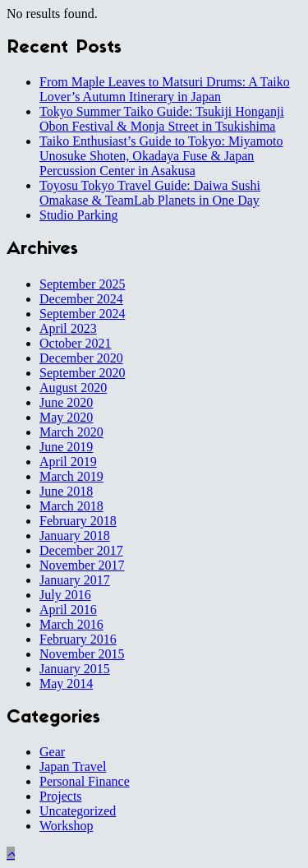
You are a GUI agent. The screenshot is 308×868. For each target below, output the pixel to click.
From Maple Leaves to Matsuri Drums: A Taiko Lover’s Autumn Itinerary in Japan (165, 89)
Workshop (66, 826)
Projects (61, 796)
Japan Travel (73, 766)
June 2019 (66, 447)
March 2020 (71, 432)
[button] (11, 854)
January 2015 (75, 669)
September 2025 (82, 284)
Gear (52, 752)
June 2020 (66, 402)
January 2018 (75, 536)
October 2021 (76, 343)
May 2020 (66, 417)
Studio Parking (79, 215)
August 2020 (73, 388)
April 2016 (68, 609)
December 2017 (81, 550)
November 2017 (82, 565)
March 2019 (71, 476)
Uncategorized (78, 811)
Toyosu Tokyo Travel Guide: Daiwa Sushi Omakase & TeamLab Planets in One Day (150, 193)
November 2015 (82, 654)
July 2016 (65, 595)
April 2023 (68, 328)
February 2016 (78, 639)
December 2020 (81, 358)
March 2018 (71, 506)
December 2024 (81, 299)
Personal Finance (85, 781)
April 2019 (68, 462)
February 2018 (78, 521)
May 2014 (66, 683)
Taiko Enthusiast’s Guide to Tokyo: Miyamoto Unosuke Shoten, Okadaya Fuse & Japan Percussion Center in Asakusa (161, 156)
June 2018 (66, 491)
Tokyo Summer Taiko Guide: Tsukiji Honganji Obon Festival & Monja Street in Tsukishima (162, 119)
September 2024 (82, 314)
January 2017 (75, 580)
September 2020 (82, 373)
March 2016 (71, 624)
